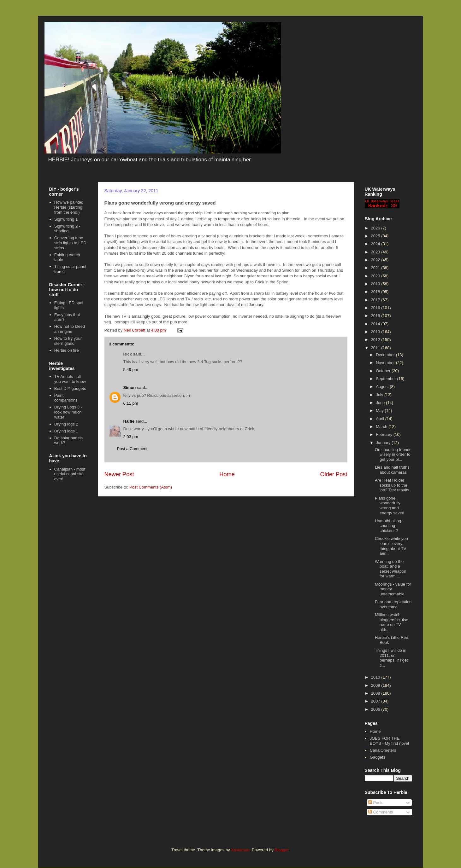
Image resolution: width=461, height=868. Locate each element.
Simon (130, 388)
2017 (376, 300)
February (385, 434)
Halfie (129, 421)
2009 (376, 685)
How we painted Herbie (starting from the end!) (69, 207)
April (381, 419)
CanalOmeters (383, 750)
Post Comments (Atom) (151, 487)
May (380, 411)
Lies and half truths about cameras (392, 470)
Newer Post (119, 474)
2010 (376, 677)
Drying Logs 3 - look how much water (68, 412)
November (386, 363)
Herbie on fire (67, 350)
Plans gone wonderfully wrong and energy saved (390, 506)
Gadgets (378, 757)
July (380, 395)
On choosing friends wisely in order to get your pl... (393, 454)
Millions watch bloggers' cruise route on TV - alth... (392, 622)
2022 (376, 260)
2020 (376, 276)
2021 (376, 268)
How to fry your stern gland (68, 341)
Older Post (334, 474)
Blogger (281, 850)
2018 (376, 292)
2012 (376, 340)
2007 (376, 701)
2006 (376, 709)
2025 (376, 236)
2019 (376, 284)
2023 (376, 252)
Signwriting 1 (66, 219)
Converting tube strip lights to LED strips (70, 243)
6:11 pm (131, 403)
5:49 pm (131, 370)
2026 (376, 228)
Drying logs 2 (66, 424)
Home (227, 474)
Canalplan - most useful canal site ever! (70, 474)
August (383, 387)
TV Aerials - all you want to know (70, 379)
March (382, 427)
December (386, 355)
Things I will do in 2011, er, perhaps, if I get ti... (391, 658)
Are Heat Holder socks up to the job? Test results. (393, 485)
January (384, 443)
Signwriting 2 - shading (67, 229)
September (386, 379)
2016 (376, 308)
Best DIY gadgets (70, 388)
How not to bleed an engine (70, 329)
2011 (376, 348)
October (384, 371)
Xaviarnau (240, 850)
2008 (376, 693)
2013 (376, 332)
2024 (376, 244)
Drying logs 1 (66, 431)
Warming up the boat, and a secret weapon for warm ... (391, 569)
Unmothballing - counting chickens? (389, 526)
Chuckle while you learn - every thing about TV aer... (391, 546)
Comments (381, 812)
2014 (376, 324)
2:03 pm (131, 437)
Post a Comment (132, 449)
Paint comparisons (66, 398)
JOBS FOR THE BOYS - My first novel (389, 741)
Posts (376, 803)
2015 (376, 316)
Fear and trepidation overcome (393, 604)
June (381, 403)
